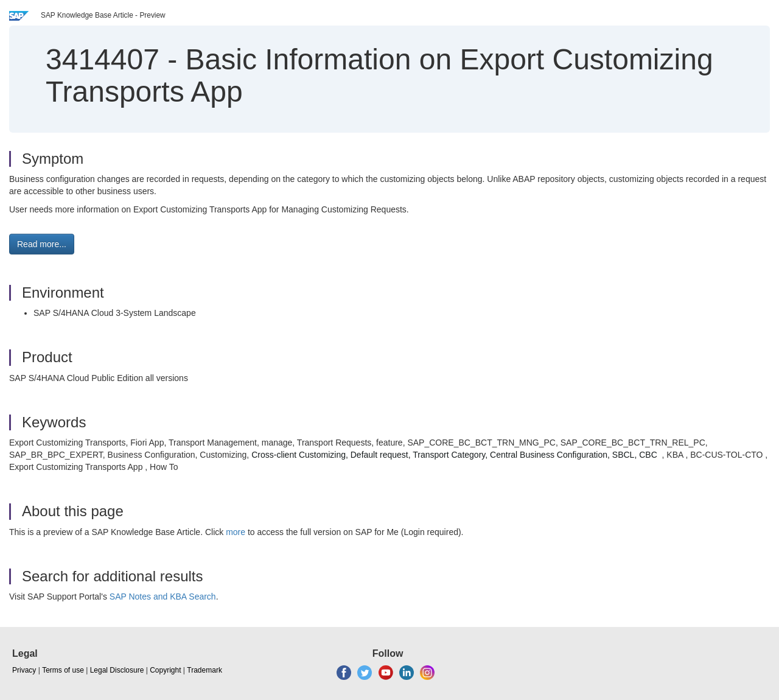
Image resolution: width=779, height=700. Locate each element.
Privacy (24, 670)
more (236, 532)
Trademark (204, 670)
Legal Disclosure (117, 670)
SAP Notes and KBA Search (163, 597)
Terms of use (63, 670)
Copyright (165, 670)
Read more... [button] (42, 244)
